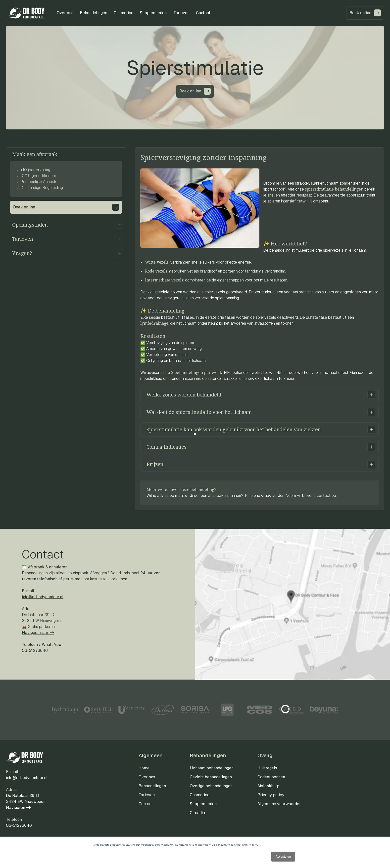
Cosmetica (200, 795)
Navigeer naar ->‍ (38, 633)
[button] (65, 13)
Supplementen (203, 804)
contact (324, 495)
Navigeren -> (18, 808)
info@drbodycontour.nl (43, 597)
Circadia (197, 813)
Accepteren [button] (283, 857)
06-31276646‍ (35, 651)
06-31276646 (19, 825)
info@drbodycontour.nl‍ (27, 778)
